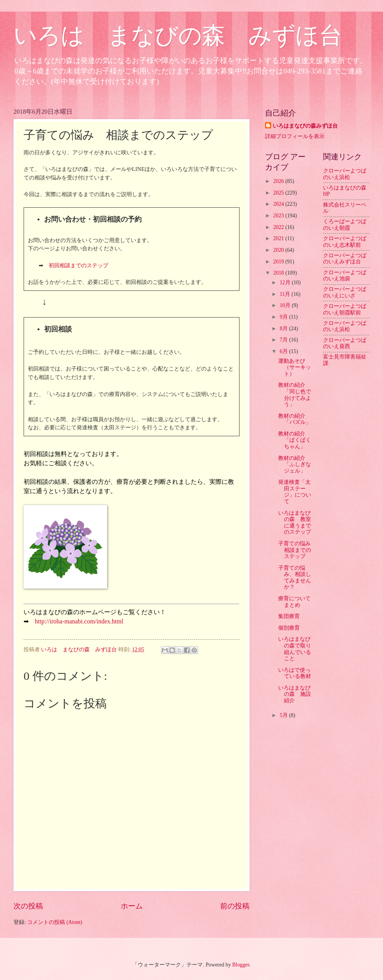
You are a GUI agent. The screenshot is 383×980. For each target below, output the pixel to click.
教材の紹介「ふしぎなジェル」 (295, 464)
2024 (279, 204)
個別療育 (289, 628)
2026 (279, 181)
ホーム (132, 906)
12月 (286, 283)
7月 (284, 340)
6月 (284, 351)
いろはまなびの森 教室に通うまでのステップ (295, 523)
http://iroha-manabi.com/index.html (79, 621)
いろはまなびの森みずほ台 (305, 126)
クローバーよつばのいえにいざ (345, 292)
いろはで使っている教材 (295, 673)
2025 (279, 193)
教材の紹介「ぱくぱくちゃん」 (295, 440)
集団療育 (289, 616)
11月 (286, 294)
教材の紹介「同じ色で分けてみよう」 (295, 395)
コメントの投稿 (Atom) (55, 922)
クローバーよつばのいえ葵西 (345, 343)
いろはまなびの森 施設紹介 (295, 694)
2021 (279, 238)
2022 (279, 227)
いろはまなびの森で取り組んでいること (295, 649)
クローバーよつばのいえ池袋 (345, 276)
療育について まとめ (297, 602)
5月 (284, 715)
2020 (279, 250)
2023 (279, 216)
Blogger (241, 965)
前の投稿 (235, 906)
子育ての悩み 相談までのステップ (297, 550)
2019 (279, 262)
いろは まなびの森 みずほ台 (178, 36)
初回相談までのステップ (79, 265)
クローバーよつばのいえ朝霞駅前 (345, 309)
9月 (284, 317)
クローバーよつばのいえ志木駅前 (345, 242)
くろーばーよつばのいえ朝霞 (345, 225)
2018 (279, 273)
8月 (284, 329)
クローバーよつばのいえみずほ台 (345, 259)
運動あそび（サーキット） (295, 367)
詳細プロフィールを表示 (295, 136)
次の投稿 (28, 906)
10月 (286, 305)
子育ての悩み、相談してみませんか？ (295, 578)
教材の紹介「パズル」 (295, 419)
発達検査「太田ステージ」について (295, 492)
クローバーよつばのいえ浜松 (345, 174)
